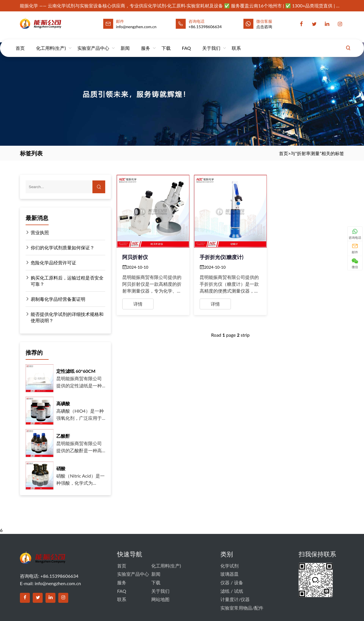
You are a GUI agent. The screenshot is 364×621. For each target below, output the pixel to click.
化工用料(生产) (51, 43)
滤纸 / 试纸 (232, 591)
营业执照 (37, 233)
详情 (138, 304)
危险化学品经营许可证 (51, 263)
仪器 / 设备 (232, 582)
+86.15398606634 (205, 27)
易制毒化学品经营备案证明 (55, 299)
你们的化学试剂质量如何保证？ (60, 248)
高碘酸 (63, 403)
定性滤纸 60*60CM (76, 371)
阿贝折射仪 (135, 257)
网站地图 (160, 599)
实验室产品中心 (93, 43)
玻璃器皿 (229, 574)
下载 (166, 43)
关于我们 (211, 43)
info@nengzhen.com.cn (58, 583)
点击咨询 (264, 27)
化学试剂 (229, 566)
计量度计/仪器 (235, 599)
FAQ (186, 43)
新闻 (125, 43)
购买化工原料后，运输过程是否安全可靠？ (65, 281)
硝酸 (61, 468)
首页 (20, 43)
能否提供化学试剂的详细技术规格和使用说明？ (65, 317)
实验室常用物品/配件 (242, 608)
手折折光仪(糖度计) (222, 257)
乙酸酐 (63, 436)
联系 (236, 43)
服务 (146, 43)
